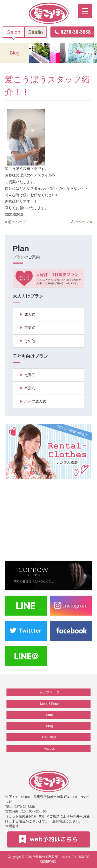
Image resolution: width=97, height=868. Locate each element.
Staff (49, 715)
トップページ (49, 692)
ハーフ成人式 (35, 401)
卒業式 (30, 328)
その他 (30, 341)
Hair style (49, 737)
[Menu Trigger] (85, 11)
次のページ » (81, 222)
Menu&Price (49, 704)
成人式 (30, 314)
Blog (50, 726)
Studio (36, 32)
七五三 (30, 375)
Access (49, 749)
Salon (14, 32)
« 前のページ (16, 222)
